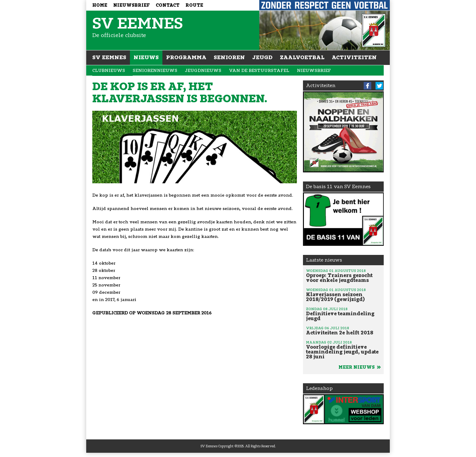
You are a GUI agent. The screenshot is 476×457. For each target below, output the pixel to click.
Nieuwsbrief (131, 5)
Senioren (229, 57)
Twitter (379, 86)
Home (100, 5)
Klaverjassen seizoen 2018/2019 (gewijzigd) (343, 295)
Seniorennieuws (155, 71)
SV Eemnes (109, 57)
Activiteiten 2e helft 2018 (343, 330)
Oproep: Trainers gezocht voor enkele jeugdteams (343, 276)
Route (194, 5)
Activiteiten (354, 57)
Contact (168, 5)
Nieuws (146, 57)
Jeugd (262, 57)
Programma (186, 57)
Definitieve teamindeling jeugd (343, 314)
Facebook (367, 86)
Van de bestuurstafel (259, 71)
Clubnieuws (109, 71)
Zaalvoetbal (302, 57)
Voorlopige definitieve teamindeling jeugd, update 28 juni (343, 350)
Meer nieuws (360, 367)
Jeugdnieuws (203, 71)
